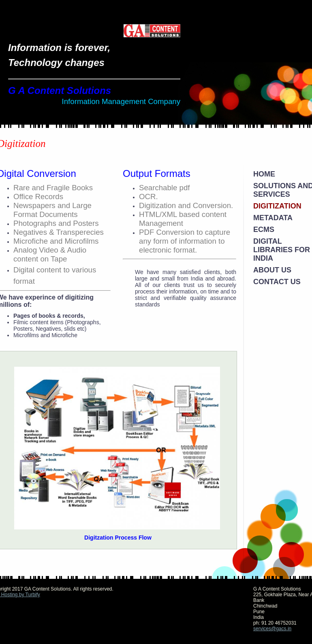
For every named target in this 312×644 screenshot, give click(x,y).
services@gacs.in (272, 629)
